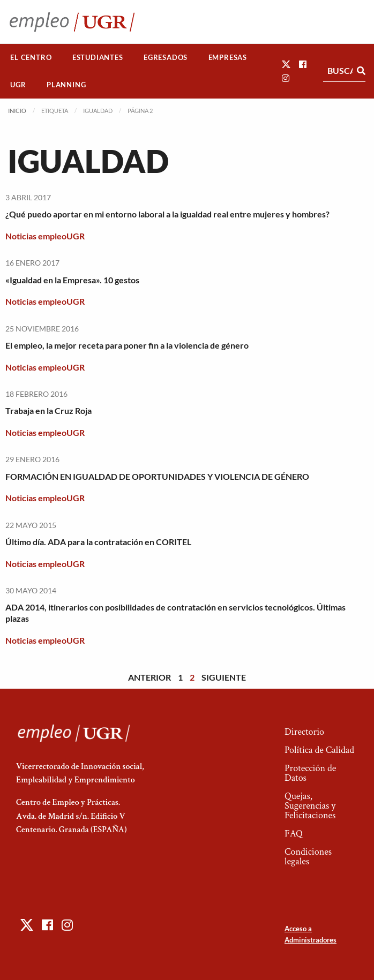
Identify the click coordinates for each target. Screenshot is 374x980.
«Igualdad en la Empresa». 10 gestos (72, 280)
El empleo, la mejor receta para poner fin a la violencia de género (127, 345)
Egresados (166, 57)
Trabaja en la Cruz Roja (48, 410)
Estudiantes (98, 57)
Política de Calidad (319, 750)
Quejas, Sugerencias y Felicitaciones (310, 806)
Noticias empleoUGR (45, 236)
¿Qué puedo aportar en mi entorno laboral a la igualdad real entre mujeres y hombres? (167, 214)
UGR (18, 85)
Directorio (304, 732)
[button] (286, 64)
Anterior (149, 677)
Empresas (228, 57)
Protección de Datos (310, 773)
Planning (66, 85)
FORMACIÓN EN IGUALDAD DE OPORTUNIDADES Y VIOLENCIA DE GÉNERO (157, 476)
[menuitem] (31, 58)
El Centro (31, 57)
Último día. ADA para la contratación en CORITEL (98, 542)
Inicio (17, 111)
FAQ (294, 834)
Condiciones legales (308, 857)
